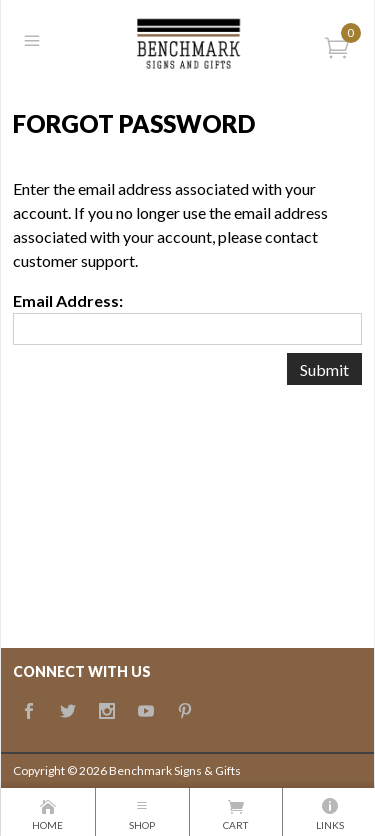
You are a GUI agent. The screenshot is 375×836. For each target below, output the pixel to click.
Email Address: (68, 300)
